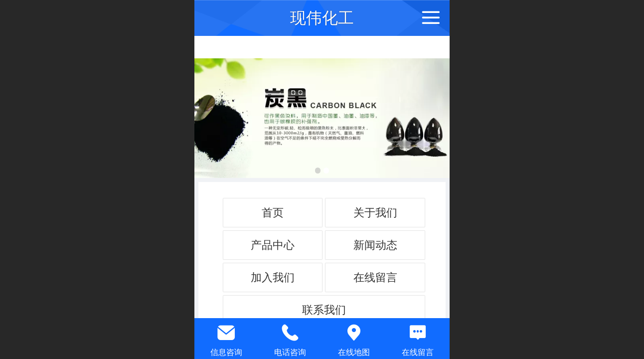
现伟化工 (322, 18)
